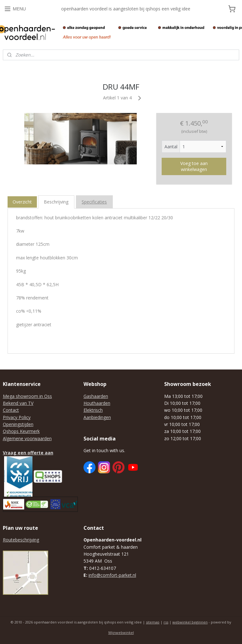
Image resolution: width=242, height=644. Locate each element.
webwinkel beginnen (190, 622)
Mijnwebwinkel (121, 632)
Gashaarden (96, 396)
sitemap (153, 622)
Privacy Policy (17, 417)
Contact (11, 410)
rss (166, 622)
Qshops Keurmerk (21, 431)
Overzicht (22, 202)
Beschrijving (56, 202)
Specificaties (94, 202)
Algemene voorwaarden (27, 438)
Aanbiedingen (97, 417)
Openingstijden (18, 424)
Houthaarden (97, 403)
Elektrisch (93, 410)
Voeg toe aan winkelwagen (194, 166)
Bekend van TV (18, 403)
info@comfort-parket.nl (112, 575)
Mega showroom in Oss (27, 396)
